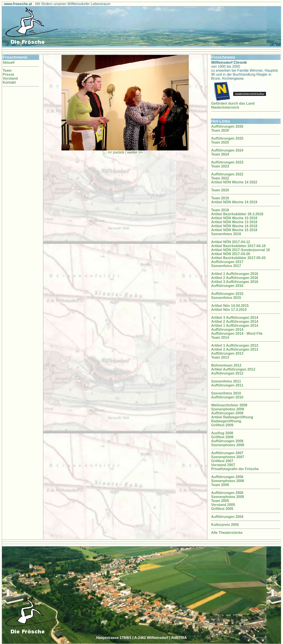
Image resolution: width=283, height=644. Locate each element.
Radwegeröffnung (226, 421)
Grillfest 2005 (222, 509)
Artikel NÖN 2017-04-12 (231, 242)
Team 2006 (220, 485)
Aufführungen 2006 (227, 477)
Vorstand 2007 (223, 465)
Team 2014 (220, 337)
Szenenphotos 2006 (228, 481)
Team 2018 (220, 210)
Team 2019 (220, 198)
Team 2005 (220, 501)
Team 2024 (220, 154)
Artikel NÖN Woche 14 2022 (234, 182)
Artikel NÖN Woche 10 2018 (234, 218)
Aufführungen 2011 (227, 385)
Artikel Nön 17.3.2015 (229, 310)
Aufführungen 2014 (227, 330)
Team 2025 (220, 142)
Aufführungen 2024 (227, 150)
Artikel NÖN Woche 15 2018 (234, 230)
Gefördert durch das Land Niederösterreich (233, 105)
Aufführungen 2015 (227, 294)
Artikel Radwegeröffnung (232, 417)
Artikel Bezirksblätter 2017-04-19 (238, 246)
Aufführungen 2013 (227, 353)
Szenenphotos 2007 (228, 457)
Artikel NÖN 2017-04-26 (231, 254)
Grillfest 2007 (222, 461)
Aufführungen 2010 (227, 397)
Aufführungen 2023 (227, 162)
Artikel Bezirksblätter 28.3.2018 (237, 214)
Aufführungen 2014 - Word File (237, 334)
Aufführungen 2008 (227, 441)
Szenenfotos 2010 (226, 393)
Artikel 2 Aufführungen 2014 (235, 322)
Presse (9, 74)
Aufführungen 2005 (227, 493)
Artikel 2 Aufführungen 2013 (235, 349)
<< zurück (116, 152)
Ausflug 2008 (222, 433)
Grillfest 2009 (222, 425)
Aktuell (9, 62)
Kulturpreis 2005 (225, 525)
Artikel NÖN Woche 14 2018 (234, 226)
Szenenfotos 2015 (226, 298)
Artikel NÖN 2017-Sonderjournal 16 (241, 250)
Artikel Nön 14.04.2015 (230, 306)
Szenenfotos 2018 (226, 234)
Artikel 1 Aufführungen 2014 (235, 326)
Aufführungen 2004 (227, 517)
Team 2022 (220, 178)
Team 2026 (220, 130)
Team (7, 70)
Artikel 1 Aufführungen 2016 (235, 274)
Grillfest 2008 (222, 437)
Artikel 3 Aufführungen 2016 (235, 282)
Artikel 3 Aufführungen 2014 (235, 318)
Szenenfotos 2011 (226, 381)
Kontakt (9, 82)
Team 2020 (220, 190)
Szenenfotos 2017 (226, 266)
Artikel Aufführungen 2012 (233, 369)
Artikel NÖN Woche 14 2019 (234, 202)
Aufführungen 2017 (227, 262)
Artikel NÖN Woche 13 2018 (234, 222)
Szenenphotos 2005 (228, 497)
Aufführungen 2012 (227, 373)
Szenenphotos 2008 (228, 445)
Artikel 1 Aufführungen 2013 (235, 345)
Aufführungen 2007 (227, 453)
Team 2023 (220, 166)
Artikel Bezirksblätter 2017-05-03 (238, 258)
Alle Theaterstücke (227, 533)
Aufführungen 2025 (227, 138)
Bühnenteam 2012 (226, 365)
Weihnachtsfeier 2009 (229, 405)
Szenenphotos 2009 (228, 409)
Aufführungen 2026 (227, 126)
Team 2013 (220, 357)
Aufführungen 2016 (227, 286)
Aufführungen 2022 (227, 174)
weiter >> (135, 152)
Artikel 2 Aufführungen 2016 (235, 278)
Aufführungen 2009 (227, 413)
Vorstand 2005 (223, 505)
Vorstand (10, 78)
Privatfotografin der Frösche (235, 469)
